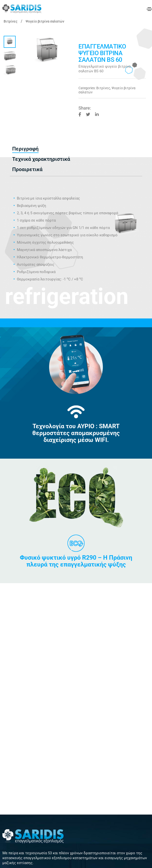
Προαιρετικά (27, 169)
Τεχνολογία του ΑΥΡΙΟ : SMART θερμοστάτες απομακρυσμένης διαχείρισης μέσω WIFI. (76, 433)
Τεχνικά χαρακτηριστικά (41, 159)
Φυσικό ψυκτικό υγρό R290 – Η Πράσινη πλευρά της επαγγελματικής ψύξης (76, 561)
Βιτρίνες (11, 21)
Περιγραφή (25, 149)
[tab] (25, 149)
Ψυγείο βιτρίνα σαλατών (45, 21)
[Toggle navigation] (149, 9)
